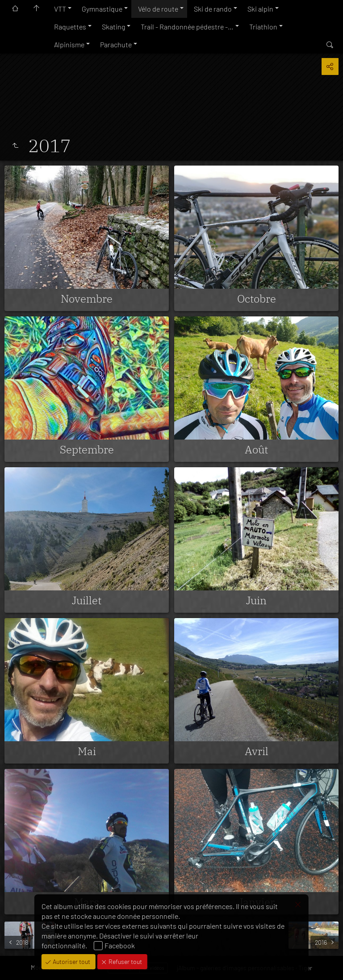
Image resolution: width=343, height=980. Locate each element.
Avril (257, 751)
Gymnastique (102, 9)
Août (256, 449)
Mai (87, 751)
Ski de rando (213, 9)
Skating (113, 27)
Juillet (87, 600)
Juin (256, 600)
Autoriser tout (71, 961)
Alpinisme (69, 44)
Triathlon (263, 27)
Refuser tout (125, 961)
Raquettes (70, 27)
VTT (60, 9)
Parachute (116, 44)
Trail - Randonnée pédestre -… (187, 27)
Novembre (87, 299)
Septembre (87, 449)
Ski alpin (260, 9)
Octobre (257, 299)
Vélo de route (158, 9)
